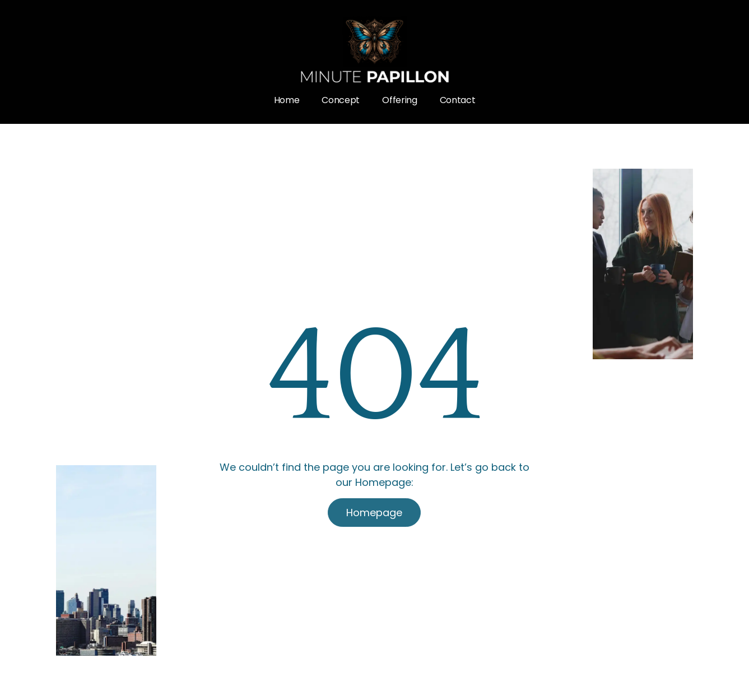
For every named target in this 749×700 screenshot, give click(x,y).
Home (287, 100)
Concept (341, 100)
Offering (399, 100)
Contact (458, 100)
